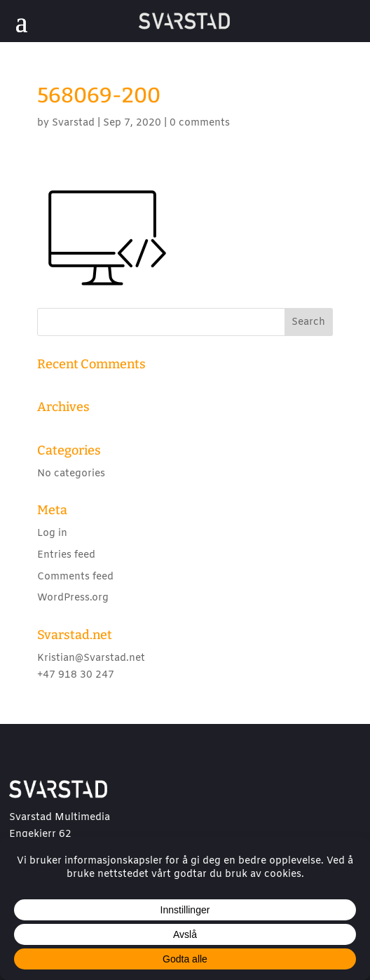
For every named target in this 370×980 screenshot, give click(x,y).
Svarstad (73, 123)
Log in (52, 533)
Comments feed (75, 577)
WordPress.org (73, 598)
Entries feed (66, 555)
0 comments (200, 123)
